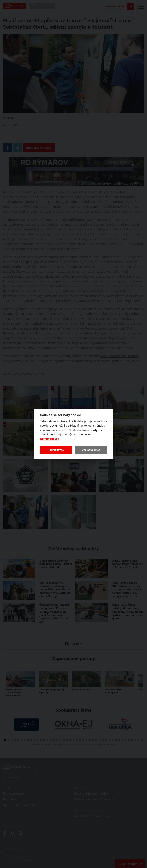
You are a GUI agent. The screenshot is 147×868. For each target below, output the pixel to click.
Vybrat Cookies (91, 450)
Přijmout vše (56, 450)
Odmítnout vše (49, 439)
